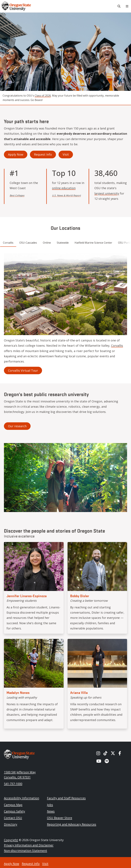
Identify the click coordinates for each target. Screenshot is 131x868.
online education (64, 188)
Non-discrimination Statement (26, 851)
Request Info (43, 154)
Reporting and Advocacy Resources (72, 824)
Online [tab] (47, 243)
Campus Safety (14, 811)
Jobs (50, 805)
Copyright (11, 840)
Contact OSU (13, 818)
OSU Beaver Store (60, 818)
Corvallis (117, 346)
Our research (17, 426)
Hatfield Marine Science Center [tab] (93, 243)
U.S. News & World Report (66, 195)
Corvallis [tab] (8, 243)
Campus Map (13, 805)
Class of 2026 (43, 96)
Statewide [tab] (63, 243)
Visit (66, 154)
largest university (107, 193)
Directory (11, 824)
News (51, 811)
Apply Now (16, 154)
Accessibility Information (22, 798)
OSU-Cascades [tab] (28, 243)
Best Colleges (17, 195)
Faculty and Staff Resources (66, 798)
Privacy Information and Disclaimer (29, 845)
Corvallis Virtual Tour (23, 370)
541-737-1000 (13, 784)
